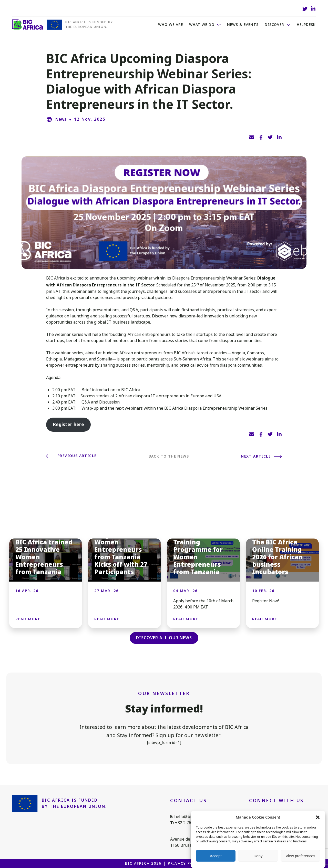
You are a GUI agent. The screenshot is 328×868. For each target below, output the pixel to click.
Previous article (77, 456)
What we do (202, 25)
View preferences (301, 856)
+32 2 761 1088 (189, 823)
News (61, 119)
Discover (275, 25)
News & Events (243, 25)
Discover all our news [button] (164, 638)
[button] (318, 818)
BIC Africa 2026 (143, 863)
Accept (216, 856)
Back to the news (169, 456)
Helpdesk (306, 25)
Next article (256, 456)
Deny (258, 856)
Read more (28, 619)
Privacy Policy (185, 863)
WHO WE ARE (171, 25)
